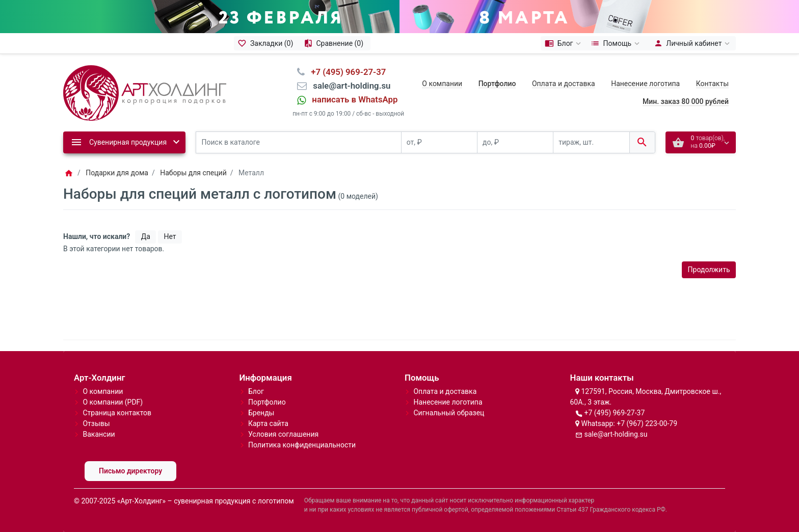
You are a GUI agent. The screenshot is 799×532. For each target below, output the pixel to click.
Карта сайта (268, 423)
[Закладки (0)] (267, 43)
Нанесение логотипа (645, 84)
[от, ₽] (439, 142)
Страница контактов (117, 413)
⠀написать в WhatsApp (352, 99)
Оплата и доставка (564, 84)
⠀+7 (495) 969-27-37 (345, 72)
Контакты (712, 84)
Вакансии (99, 434)
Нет (170, 236)
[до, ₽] (515, 142)
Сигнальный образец (449, 413)
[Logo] (145, 92)
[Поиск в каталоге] (299, 142)
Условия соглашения (283, 434)
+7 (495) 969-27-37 (614, 413)
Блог (256, 391)
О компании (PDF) (113, 402)
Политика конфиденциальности (302, 445)
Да (146, 236)
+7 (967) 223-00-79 (647, 423)
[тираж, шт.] (591, 142)
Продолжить (709, 270)
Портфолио (267, 402)
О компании (442, 84)
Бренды (261, 413)
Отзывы (96, 423)
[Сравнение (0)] (335, 43)
